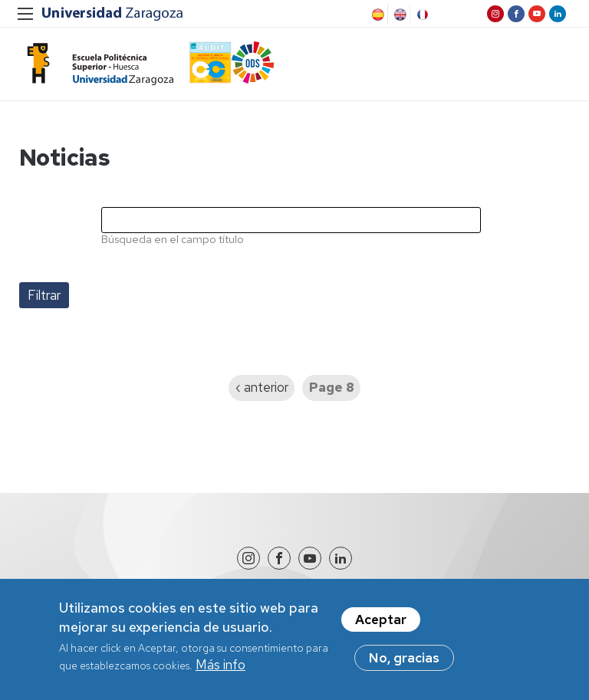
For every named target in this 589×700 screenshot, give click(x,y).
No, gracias (404, 664)
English (399, 15)
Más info (220, 671)
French (421, 15)
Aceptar (381, 626)
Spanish (377, 15)
